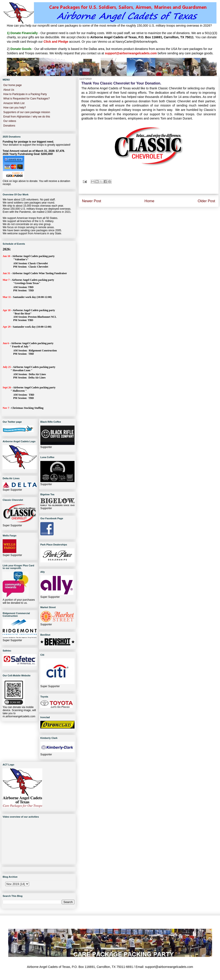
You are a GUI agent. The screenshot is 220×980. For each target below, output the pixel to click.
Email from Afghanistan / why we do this (27, 117)
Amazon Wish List (14, 103)
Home (149, 201)
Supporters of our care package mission (27, 112)
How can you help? (15, 108)
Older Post (206, 201)
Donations (9, 126)
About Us (9, 90)
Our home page (12, 85)
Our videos (10, 121)
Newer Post (92, 201)
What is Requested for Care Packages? (27, 99)
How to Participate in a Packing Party (25, 94)
